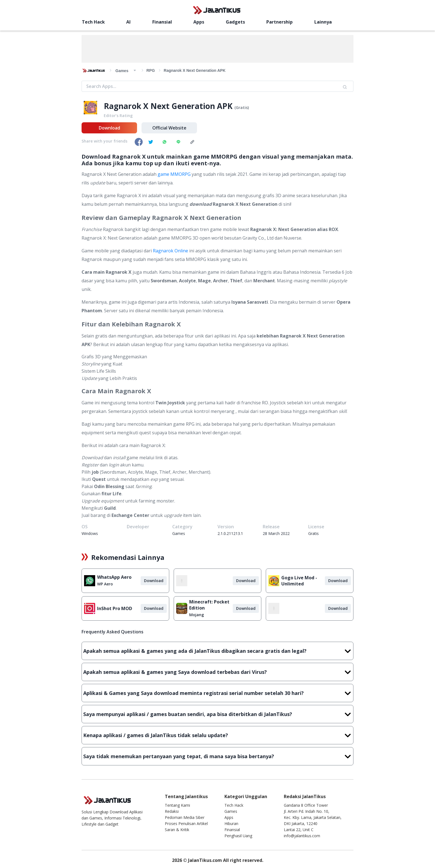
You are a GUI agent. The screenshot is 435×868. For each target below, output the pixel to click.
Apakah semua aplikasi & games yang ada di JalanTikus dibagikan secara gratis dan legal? (217, 651)
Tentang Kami (177, 805)
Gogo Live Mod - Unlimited (299, 581)
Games (231, 811)
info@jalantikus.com (302, 836)
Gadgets (235, 22)
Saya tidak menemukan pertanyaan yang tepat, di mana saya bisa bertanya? (217, 756)
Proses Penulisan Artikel (186, 823)
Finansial (162, 22)
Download (109, 128)
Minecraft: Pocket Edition (209, 605)
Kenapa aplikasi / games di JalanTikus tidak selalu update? (217, 735)
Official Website (169, 128)
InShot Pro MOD (115, 608)
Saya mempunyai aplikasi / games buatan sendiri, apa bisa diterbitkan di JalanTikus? (217, 714)
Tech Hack (93, 22)
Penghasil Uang (238, 836)
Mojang (197, 615)
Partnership (280, 22)
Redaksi (172, 811)
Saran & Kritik (177, 830)
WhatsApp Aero (114, 577)
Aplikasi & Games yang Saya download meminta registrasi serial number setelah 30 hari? (217, 693)
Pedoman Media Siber (185, 817)
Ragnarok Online (170, 251)
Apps (199, 22)
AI (128, 22)
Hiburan (231, 823)
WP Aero (105, 584)
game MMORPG (174, 174)
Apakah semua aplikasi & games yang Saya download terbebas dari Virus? (217, 672)
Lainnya (323, 22)
